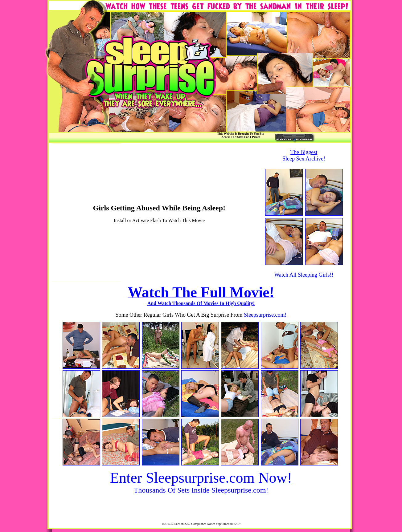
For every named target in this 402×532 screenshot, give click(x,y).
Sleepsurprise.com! (265, 315)
